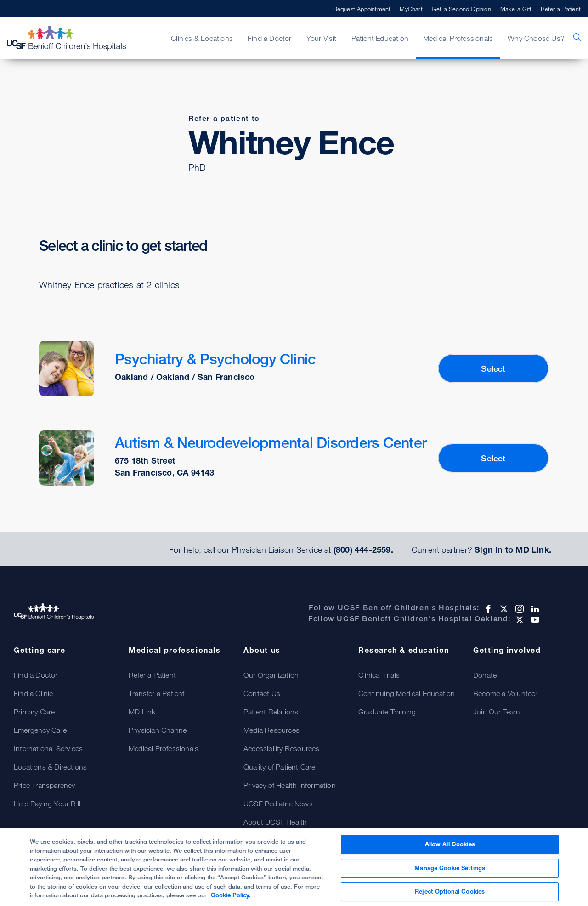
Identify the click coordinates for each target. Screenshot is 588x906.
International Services (48, 748)
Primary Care (34, 712)
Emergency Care (40, 730)
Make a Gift (516, 9)
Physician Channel (158, 730)
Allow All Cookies (450, 844)
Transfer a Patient (157, 693)
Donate (485, 675)
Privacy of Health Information (290, 785)
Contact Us (262, 693)
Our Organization (271, 675)
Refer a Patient (561, 9)
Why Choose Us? (536, 38)
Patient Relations (271, 712)
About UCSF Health (275, 822)
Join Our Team (497, 712)
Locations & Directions (50, 767)
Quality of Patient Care (280, 767)
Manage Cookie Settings (450, 868)
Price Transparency (45, 785)
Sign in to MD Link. (513, 549)
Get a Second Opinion (461, 9)
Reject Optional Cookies (450, 891)
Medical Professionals (458, 38)
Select (493, 368)
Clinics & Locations (202, 38)
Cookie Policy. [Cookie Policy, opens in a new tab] (231, 895)
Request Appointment (362, 9)
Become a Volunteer (506, 693)
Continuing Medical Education (407, 693)
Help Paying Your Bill (47, 804)
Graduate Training (387, 712)
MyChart (411, 9)
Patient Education (380, 38)
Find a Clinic (34, 693)
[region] (294, 867)
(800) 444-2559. (363, 549)
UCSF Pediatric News (278, 804)
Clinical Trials (379, 675)
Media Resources (271, 730)
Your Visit (322, 38)
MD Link (142, 712)
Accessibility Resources (282, 748)
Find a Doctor (270, 38)
